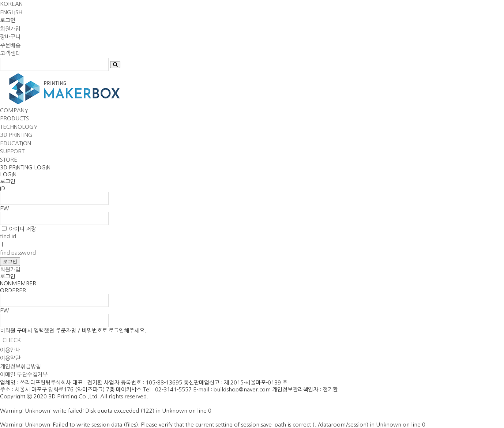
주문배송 (10, 45)
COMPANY (14, 110)
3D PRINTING (16, 135)
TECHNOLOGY (19, 127)
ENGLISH (11, 12)
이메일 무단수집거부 (24, 374)
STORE (9, 160)
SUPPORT (12, 151)
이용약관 (10, 358)
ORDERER (13, 290)
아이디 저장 (23, 229)
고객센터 (10, 53)
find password (18, 253)
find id (8, 236)
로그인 (10, 261)
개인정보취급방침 (20, 366)
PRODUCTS (14, 118)
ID (3, 188)
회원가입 (10, 29)
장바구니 (10, 37)
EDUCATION (16, 143)
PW (4, 208)
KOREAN (11, 4)
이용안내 (10, 350)
